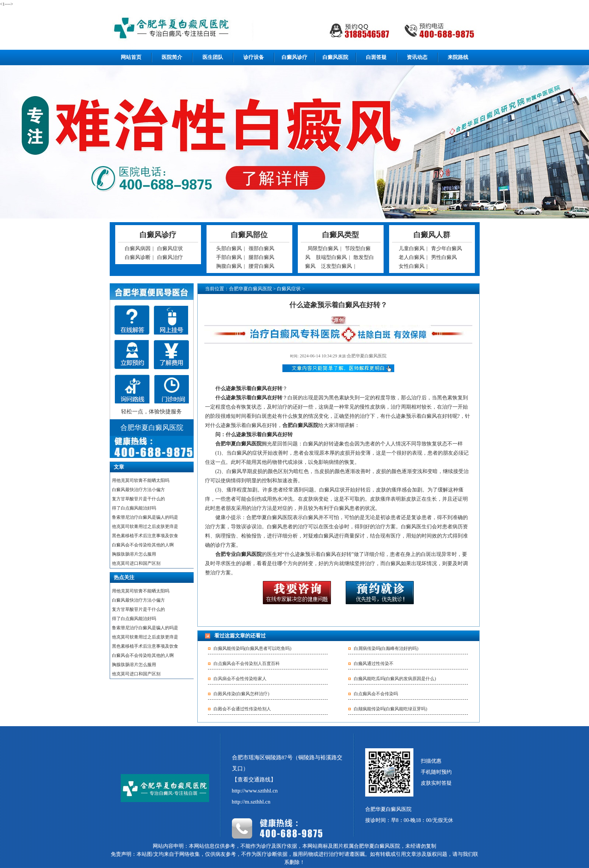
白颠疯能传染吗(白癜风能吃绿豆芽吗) (391, 709)
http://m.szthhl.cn (251, 802)
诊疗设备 (254, 57)
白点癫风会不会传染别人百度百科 (247, 664)
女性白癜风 (412, 266)
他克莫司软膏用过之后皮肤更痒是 (145, 526)
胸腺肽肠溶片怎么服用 (134, 554)
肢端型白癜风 (331, 257)
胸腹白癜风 (229, 266)
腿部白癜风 (261, 257)
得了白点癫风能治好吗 (134, 508)
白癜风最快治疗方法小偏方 (138, 490)
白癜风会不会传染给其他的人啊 (143, 545)
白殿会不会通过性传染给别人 (242, 709)
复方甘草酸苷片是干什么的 (138, 499)
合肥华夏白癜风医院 (251, 289)
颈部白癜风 (261, 248)
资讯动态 (417, 57)
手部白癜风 (229, 257)
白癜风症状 (170, 248)
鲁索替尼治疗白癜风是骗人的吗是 (145, 517)
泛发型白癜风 (336, 266)
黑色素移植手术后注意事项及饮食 (145, 536)
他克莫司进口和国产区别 (136, 563)
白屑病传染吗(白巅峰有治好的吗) (386, 648)
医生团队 (213, 57)
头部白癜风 (229, 248)
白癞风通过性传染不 (374, 664)
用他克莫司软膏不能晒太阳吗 (141, 480)
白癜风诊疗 (294, 57)
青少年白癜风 (447, 248)
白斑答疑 (376, 57)
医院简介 (172, 57)
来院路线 (458, 57)
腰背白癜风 (261, 266)
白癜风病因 (138, 248)
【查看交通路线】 (254, 780)
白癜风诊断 (138, 257)
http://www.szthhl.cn (255, 791)
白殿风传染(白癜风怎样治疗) (241, 694)
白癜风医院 (335, 57)
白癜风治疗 (170, 257)
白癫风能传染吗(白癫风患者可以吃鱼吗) (253, 648)
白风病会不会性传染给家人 (240, 679)
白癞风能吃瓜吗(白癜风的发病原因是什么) (395, 679)
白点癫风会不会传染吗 (376, 694)
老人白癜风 (412, 257)
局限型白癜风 (323, 248)
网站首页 (131, 57)
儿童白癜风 (412, 248)
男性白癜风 (444, 257)
